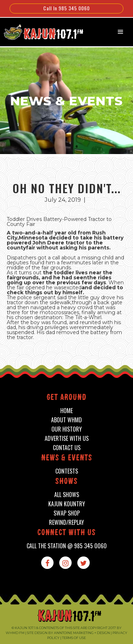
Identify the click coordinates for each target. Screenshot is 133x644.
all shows (67, 495)
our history (67, 429)
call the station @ (67, 546)
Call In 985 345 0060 (66, 8)
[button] (121, 32)
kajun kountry (67, 504)
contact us (67, 448)
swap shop (67, 513)
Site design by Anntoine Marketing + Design (68, 633)
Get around (66, 398)
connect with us (66, 533)
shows (66, 482)
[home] (40, 31)
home (66, 411)
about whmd (66, 420)
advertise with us (67, 439)
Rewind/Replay (66, 522)
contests (67, 471)
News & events (67, 458)
